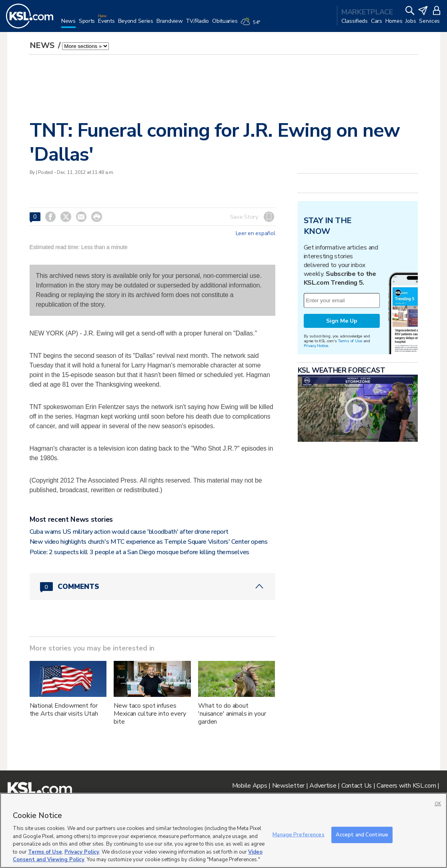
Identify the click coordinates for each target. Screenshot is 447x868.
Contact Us (357, 786)
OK (438, 804)
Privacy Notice (316, 346)
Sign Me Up (342, 321)
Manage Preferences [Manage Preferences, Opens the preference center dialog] (298, 834)
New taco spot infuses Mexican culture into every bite (150, 714)
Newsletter (288, 786)
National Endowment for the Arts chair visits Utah (64, 710)
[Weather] (252, 25)
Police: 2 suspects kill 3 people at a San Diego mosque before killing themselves (139, 552)
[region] (223, 830)
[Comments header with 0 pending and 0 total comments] (152, 587)
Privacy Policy (82, 852)
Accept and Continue (362, 834)
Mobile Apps (250, 786)
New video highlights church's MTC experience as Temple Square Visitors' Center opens (149, 542)
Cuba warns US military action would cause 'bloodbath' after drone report (129, 532)
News (43, 45)
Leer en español (256, 233)
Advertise (323, 786)
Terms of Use (350, 341)
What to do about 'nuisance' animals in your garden (232, 714)
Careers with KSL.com (406, 786)
